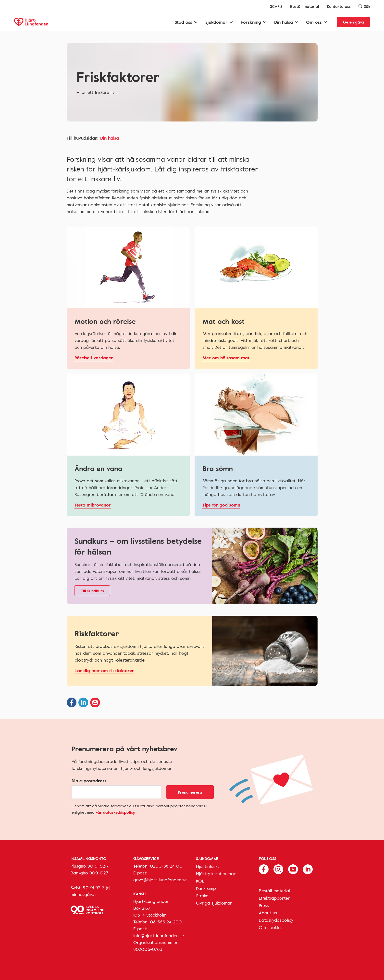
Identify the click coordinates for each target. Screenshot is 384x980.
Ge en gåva (354, 22)
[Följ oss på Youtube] (293, 869)
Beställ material (305, 6)
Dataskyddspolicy (276, 920)
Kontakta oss (339, 6)
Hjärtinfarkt (208, 866)
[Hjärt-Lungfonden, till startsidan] (31, 22)
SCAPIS (276, 6)
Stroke (202, 895)
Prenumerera (190, 792)
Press (264, 905)
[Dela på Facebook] (72, 702)
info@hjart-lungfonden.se (159, 935)
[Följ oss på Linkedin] (308, 869)
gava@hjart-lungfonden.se (160, 880)
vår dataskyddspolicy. (116, 812)
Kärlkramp (206, 888)
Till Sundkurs (92, 591)
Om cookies (271, 927)
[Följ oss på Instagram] (278, 869)
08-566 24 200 (166, 922)
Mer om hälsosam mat (226, 358)
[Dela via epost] (95, 702)
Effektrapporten (275, 898)
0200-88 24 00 (166, 866)
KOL (200, 881)
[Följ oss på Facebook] (264, 869)
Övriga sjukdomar (214, 903)
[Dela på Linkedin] (83, 702)
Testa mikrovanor (93, 505)
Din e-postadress (89, 781)
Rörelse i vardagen (94, 358)
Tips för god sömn (221, 505)
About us (268, 913)
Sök (364, 6)
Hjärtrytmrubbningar (217, 873)
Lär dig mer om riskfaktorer (104, 670)
